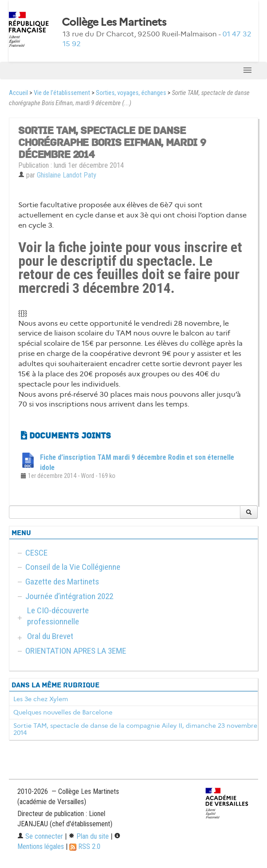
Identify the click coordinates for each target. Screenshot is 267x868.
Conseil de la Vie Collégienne (73, 567)
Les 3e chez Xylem (41, 699)
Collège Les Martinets (114, 22)
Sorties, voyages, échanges (131, 93)
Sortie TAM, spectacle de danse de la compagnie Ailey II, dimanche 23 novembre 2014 (135, 729)
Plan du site (89, 836)
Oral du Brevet (50, 636)
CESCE (36, 553)
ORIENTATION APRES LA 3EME (76, 651)
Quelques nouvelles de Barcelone (63, 712)
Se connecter (40, 836)
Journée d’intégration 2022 (69, 596)
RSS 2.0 (85, 846)
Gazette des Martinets (62, 582)
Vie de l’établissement (62, 93)
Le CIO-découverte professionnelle (58, 616)
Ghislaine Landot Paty (67, 175)
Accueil (18, 93)
